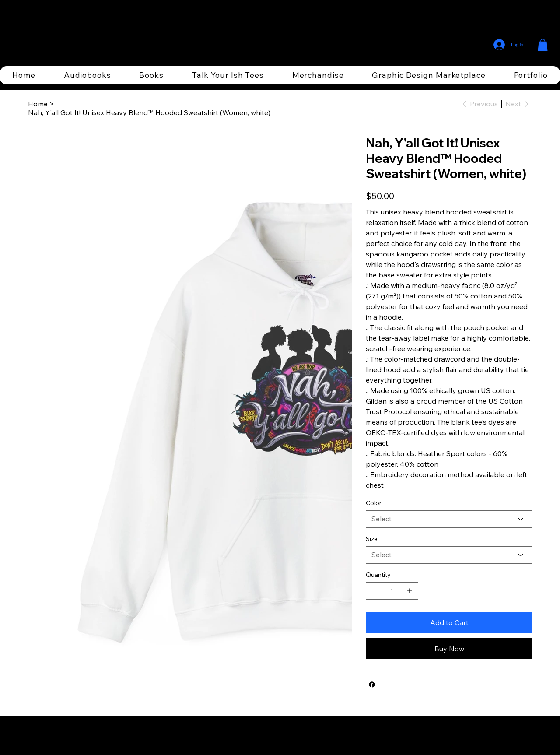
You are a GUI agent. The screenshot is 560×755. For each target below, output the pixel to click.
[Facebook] (372, 685)
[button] (543, 45)
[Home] (38, 104)
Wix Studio (331, 735)
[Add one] (409, 591)
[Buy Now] (449, 649)
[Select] (449, 519)
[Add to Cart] (449, 622)
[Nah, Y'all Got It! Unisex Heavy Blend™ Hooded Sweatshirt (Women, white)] (149, 112)
